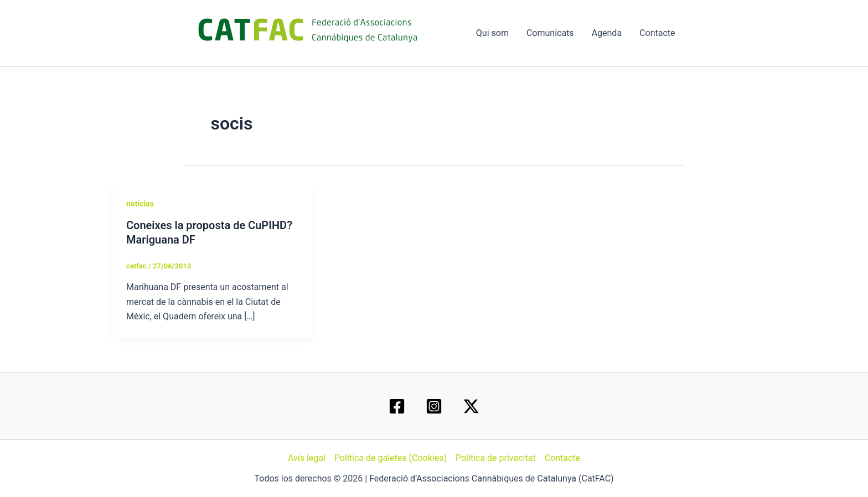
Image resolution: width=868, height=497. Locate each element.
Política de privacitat (496, 458)
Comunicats (550, 33)
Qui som (492, 33)
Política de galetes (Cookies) (391, 458)
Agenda (607, 33)
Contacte (657, 33)
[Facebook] (397, 406)
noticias (140, 204)
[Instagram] (434, 406)
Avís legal (307, 458)
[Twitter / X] (471, 406)
